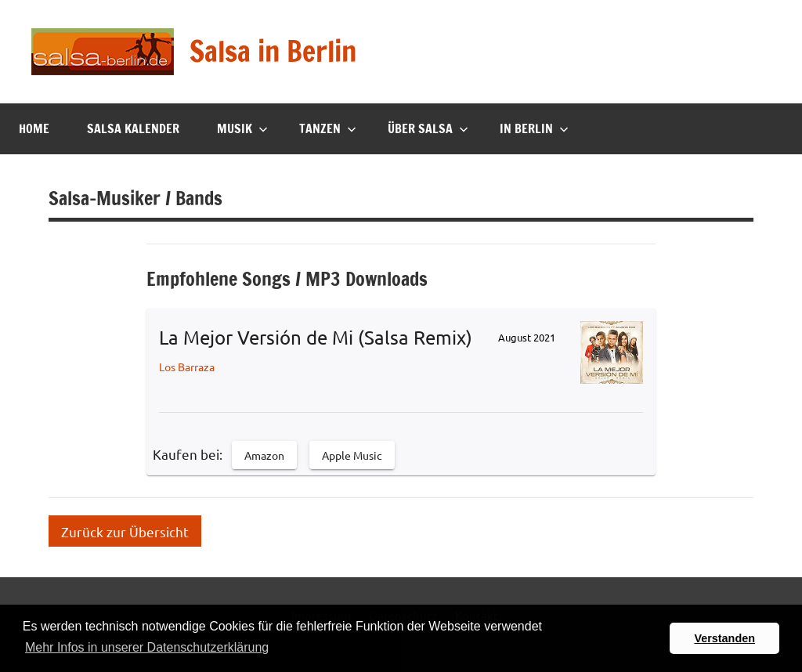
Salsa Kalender (133, 128)
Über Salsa (428, 128)
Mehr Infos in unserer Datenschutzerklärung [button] (147, 647)
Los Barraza (187, 367)
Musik (242, 128)
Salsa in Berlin (273, 51)
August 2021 (527, 337)
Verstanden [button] (724, 638)
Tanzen (328, 128)
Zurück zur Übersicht (125, 531)
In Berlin (534, 128)
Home (34, 128)
